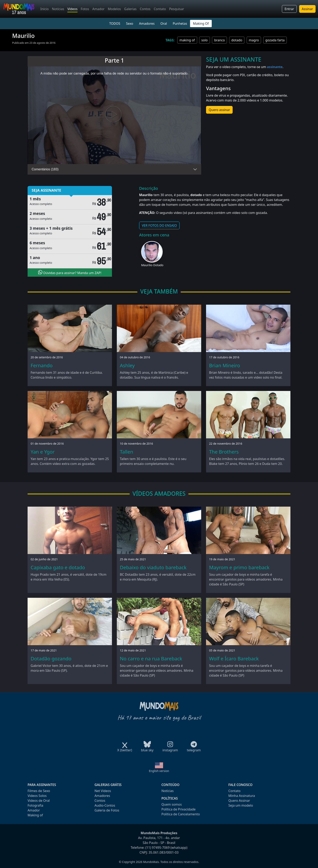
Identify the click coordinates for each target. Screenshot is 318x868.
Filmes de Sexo (39, 791)
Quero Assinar (239, 801)
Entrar (289, 9)
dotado (237, 40)
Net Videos (103, 791)
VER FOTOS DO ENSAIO (159, 225)
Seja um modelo (241, 805)
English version (159, 771)
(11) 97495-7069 (158, 848)
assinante (275, 67)
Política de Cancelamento (181, 814)
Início (45, 9)
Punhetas (180, 23)
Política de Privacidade (178, 809)
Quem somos (172, 804)
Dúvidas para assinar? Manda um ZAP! (70, 272)
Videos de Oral (39, 801)
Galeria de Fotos (107, 810)
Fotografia (35, 805)
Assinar (307, 9)
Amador (98, 9)
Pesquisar (177, 9)
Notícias (58, 9)
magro (254, 40)
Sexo (129, 23)
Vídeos (72, 9)
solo (205, 40)
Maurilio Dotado (152, 265)
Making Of (201, 23)
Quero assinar (219, 110)
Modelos (114, 9)
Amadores (147, 23)
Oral (164, 23)
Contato (160, 9)
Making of (35, 815)
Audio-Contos (105, 805)
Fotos (85, 9)
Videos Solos (37, 796)
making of (187, 40)
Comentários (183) (45, 169)
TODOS (115, 23)
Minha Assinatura (242, 796)
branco (219, 40)
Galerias (130, 9)
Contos (145, 9)
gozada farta (275, 40)
